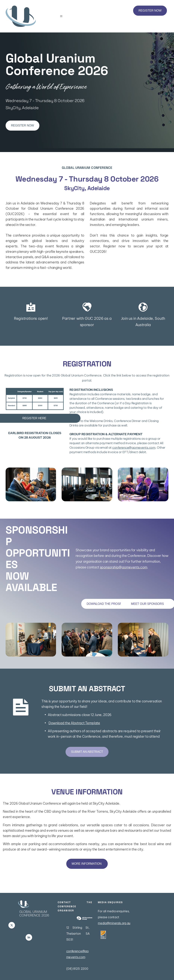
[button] (63, 16)
